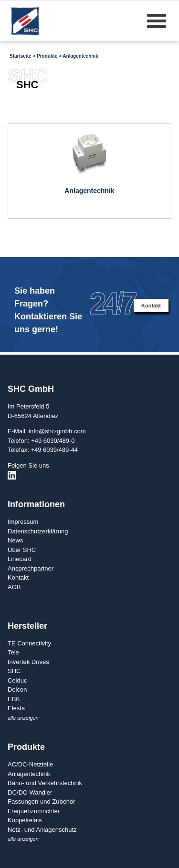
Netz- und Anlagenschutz (42, 830)
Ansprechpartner (31, 568)
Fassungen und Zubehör (42, 802)
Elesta (16, 708)
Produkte (47, 56)
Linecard (20, 559)
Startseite (21, 56)
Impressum (23, 522)
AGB (14, 587)
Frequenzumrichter (34, 811)
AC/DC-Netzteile (30, 764)
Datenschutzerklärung (38, 531)
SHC (14, 671)
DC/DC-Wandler (30, 792)
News (16, 540)
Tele (13, 652)
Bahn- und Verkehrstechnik (45, 783)
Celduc (17, 680)
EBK (14, 699)
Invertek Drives (28, 662)
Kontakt (151, 306)
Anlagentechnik (80, 56)
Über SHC (22, 550)
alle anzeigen (23, 718)
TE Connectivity (29, 643)
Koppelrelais (25, 820)
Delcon (17, 689)
